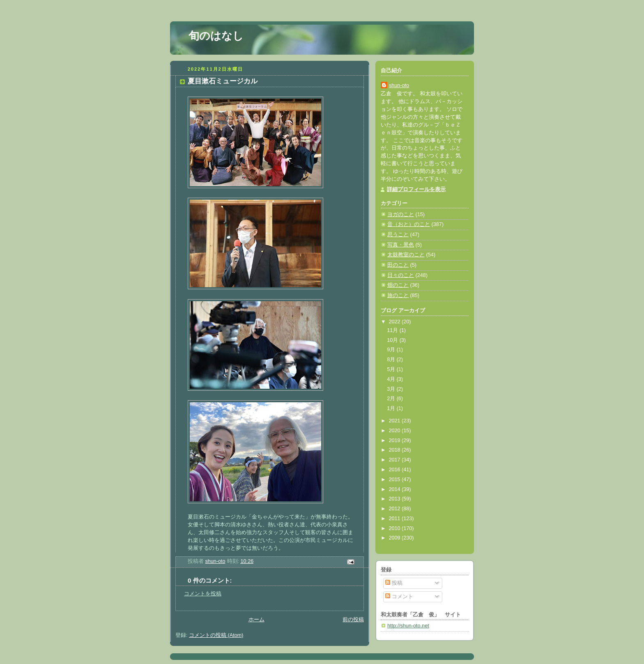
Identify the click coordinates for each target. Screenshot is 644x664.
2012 (396, 509)
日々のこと (401, 275)
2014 (396, 489)
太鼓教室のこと (406, 255)
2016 (396, 470)
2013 (396, 499)
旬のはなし (216, 36)
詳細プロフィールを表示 (416, 189)
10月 (393, 340)
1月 (392, 408)
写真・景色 (401, 245)
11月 (393, 330)
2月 (392, 399)
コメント (399, 597)
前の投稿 (353, 620)
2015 (396, 480)
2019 (396, 440)
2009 (396, 538)
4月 (392, 379)
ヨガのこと (401, 214)
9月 (392, 350)
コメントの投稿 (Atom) (216, 635)
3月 (392, 389)
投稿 (394, 583)
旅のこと (398, 295)
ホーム (256, 620)
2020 (396, 431)
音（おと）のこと (409, 224)
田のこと (398, 265)
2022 (396, 322)
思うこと (398, 235)
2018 (396, 450)
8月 (392, 360)
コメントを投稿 (203, 594)
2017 (396, 460)
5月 (392, 369)
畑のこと (398, 285)
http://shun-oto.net (408, 626)
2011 (396, 519)
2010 (396, 528)
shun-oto (399, 85)
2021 (396, 421)
